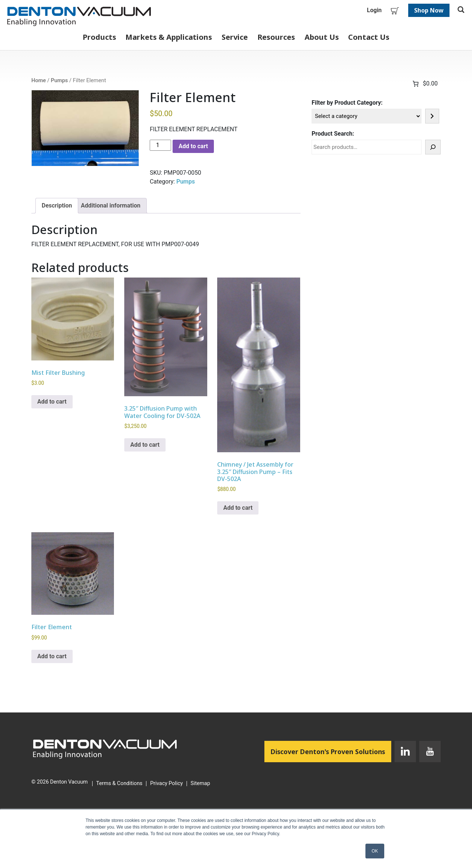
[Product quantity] (160, 145)
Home (39, 80)
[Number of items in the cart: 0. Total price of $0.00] (424, 84)
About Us (322, 37)
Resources (276, 37)
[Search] (433, 147)
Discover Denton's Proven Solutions (331, 751)
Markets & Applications (169, 37)
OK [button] (375, 851)
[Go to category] (432, 116)
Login (374, 10)
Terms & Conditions (119, 784)
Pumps (59, 80)
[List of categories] (367, 116)
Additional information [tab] (110, 205)
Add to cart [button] (52, 402)
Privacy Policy (166, 784)
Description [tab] (57, 205)
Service (235, 37)
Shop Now (429, 10)
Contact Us (369, 37)
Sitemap (200, 784)
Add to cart (193, 146)
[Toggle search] (461, 10)
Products (99, 37)
